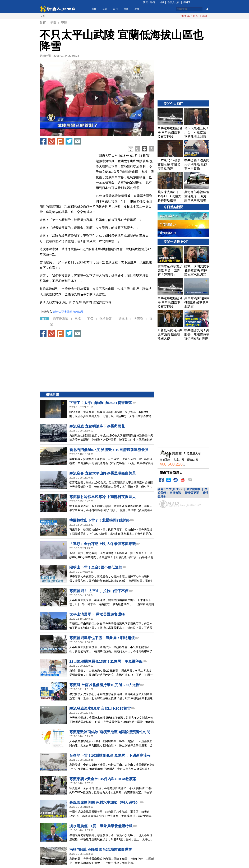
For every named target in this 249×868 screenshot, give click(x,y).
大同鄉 (139, 319)
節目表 (187, 2)
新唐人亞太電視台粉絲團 (68, 312)
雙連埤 (123, 319)
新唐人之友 (173, 2)
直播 (94, 9)
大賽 (161, 2)
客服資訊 (175, 493)
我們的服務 (194, 489)
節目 (116, 9)
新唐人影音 (149, 2)
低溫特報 (106, 319)
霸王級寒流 (61, 319)
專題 (126, 9)
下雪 (90, 319)
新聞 (105, 9)
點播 (137, 9)
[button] (97, 98)
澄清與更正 (192, 493)
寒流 (78, 319)
